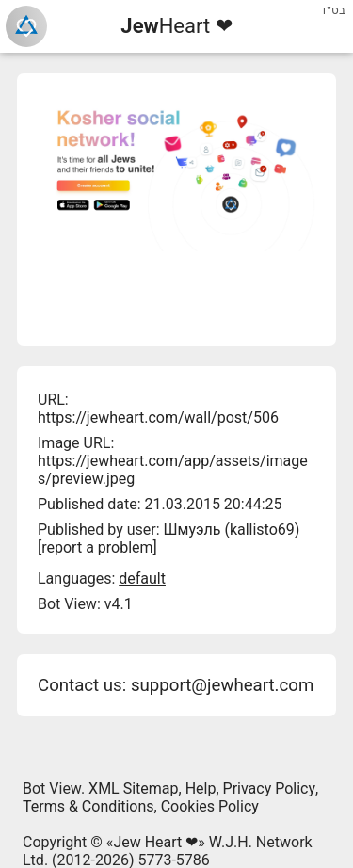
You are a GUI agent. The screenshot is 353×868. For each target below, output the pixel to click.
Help (201, 788)
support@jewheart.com (222, 685)
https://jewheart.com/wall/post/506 (158, 418)
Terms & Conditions (88, 806)
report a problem (97, 547)
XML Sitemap (133, 788)
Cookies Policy (210, 806)
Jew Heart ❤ (155, 842)
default (142, 579)
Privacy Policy (270, 788)
